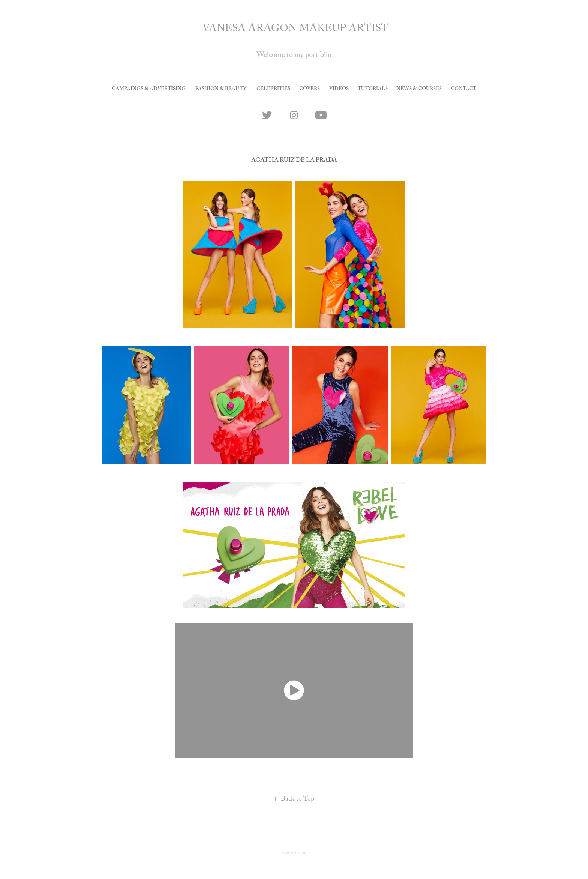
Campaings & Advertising (149, 89)
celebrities (273, 89)
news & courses (419, 89)
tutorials (373, 89)
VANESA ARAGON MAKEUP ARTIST (295, 30)
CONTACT (463, 89)
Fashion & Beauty (221, 89)
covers (310, 89)
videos (339, 89)
